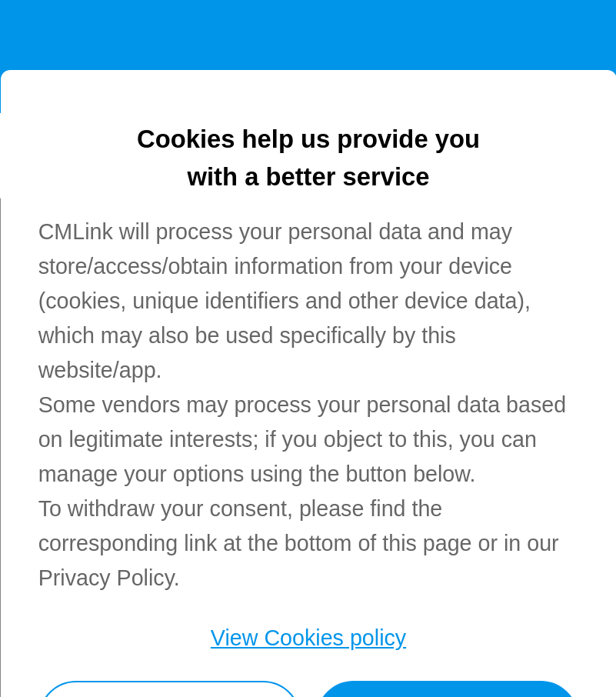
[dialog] (308, 384)
